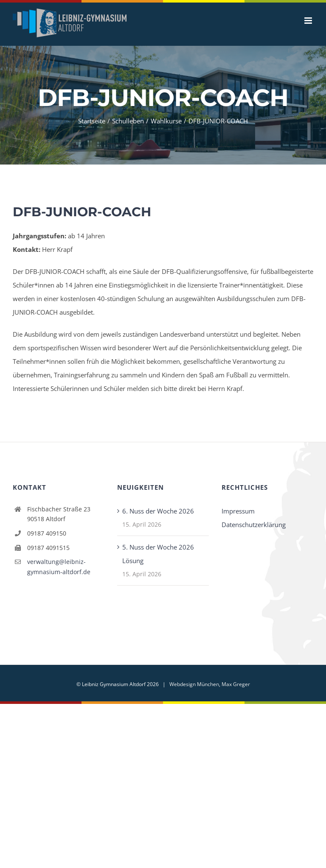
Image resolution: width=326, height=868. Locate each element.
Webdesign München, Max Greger (210, 684)
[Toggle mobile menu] (309, 21)
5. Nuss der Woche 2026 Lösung (158, 554)
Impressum (238, 511)
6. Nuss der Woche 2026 (158, 511)
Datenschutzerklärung (254, 525)
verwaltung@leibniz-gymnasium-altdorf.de (59, 567)
